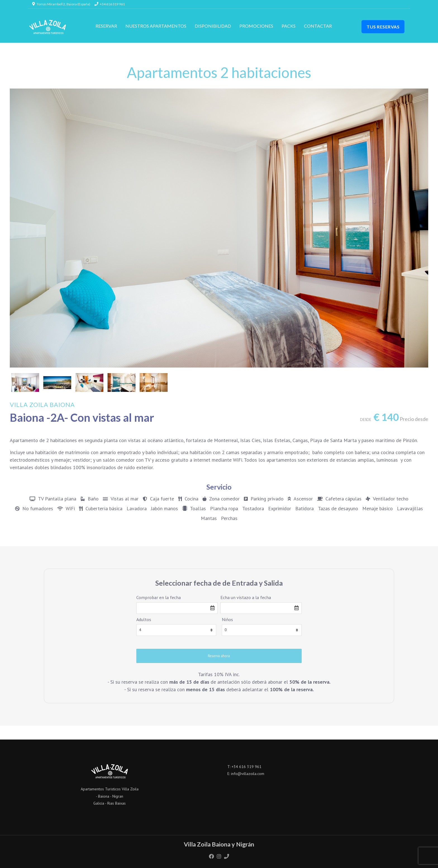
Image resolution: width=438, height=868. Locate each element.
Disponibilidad (213, 26)
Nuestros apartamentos (156, 26)
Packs (289, 26)
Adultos (144, 619)
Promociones (256, 26)
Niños (227, 619)
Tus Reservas (383, 27)
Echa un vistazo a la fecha (246, 597)
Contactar (318, 26)
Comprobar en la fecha (159, 597)
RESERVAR (106, 26)
